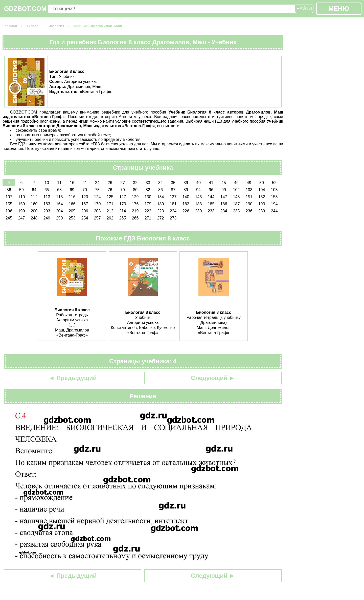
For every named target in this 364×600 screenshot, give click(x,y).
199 (22, 211)
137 (173, 197)
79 (123, 190)
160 (34, 204)
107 (9, 197)
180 (161, 204)
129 (135, 197)
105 (274, 190)
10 (47, 183)
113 (47, 197)
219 (135, 211)
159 (22, 204)
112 (34, 197)
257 (97, 218)
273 (173, 218)
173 (123, 204)
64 (34, 190)
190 (249, 204)
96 (211, 190)
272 (161, 218)
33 (148, 183)
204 (60, 211)
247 (22, 218)
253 (72, 218)
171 (110, 204)
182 (186, 204)
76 (110, 190)
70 (85, 190)
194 (274, 204)
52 (274, 183)
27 (123, 183)
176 (135, 204)
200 (34, 211)
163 (47, 204)
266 (135, 218)
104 (262, 190)
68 (59, 190)
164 (60, 204)
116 (72, 197)
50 (262, 183)
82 (148, 190)
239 (262, 211)
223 (161, 211)
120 (85, 197)
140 (186, 197)
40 (198, 183)
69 (72, 190)
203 (47, 211)
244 (274, 211)
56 (9, 190)
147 (224, 197)
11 (59, 183)
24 (97, 183)
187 (236, 204)
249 (47, 218)
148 (236, 197)
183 (199, 204)
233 (211, 211)
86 (161, 190)
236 (249, 211)
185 (211, 204)
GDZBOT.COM (25, 9)
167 (85, 204)
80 (135, 190)
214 (123, 211)
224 (173, 211)
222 (148, 211)
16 (72, 183)
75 (97, 190)
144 (211, 197)
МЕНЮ (339, 9)
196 (9, 211)
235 (236, 211)
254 (85, 218)
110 (22, 197)
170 (97, 204)
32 (135, 183)
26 (110, 183)
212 (110, 211)
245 (9, 218)
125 (110, 197)
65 (47, 190)
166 (72, 204)
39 (186, 183)
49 (249, 183)
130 (148, 197)
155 (9, 204)
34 (161, 183)
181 (173, 204)
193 (262, 204)
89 (186, 190)
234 (224, 211)
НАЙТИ (304, 9)
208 (97, 211)
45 (224, 183)
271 (148, 218)
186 (224, 204)
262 (110, 218)
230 (199, 211)
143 (199, 197)
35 (173, 183)
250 (60, 218)
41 (211, 183)
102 (236, 190)
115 (60, 197)
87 (173, 190)
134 (161, 197)
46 (236, 183)
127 (123, 197)
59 (21, 190)
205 (72, 211)
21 (85, 183)
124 (97, 197)
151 (249, 197)
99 (224, 190)
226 (186, 211)
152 (262, 197)
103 (249, 190)
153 (274, 197)
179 (148, 204)
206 (85, 211)
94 (198, 190)
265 (123, 218)
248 (34, 218)
